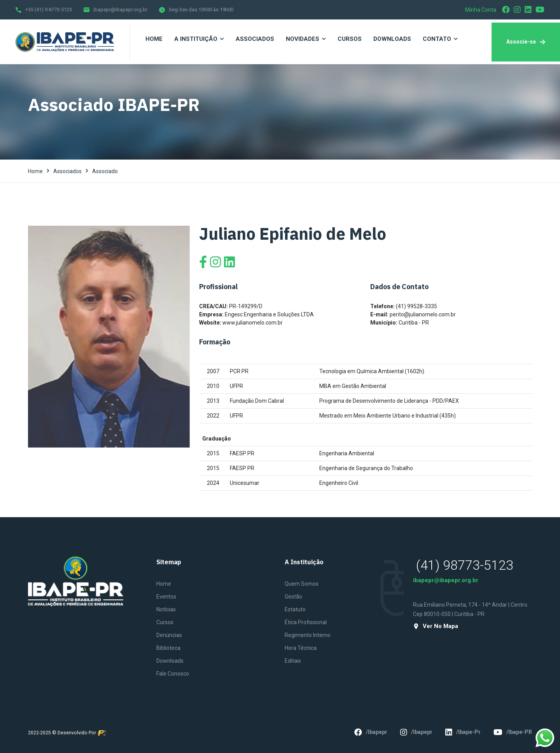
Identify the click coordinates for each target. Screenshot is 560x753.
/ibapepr (371, 732)
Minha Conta (481, 10)
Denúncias (169, 635)
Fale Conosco (173, 674)
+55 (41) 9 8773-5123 (49, 10)
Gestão (293, 597)
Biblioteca (168, 648)
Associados (67, 171)
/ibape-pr (463, 732)
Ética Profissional (306, 622)
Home (35, 171)
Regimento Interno (308, 635)
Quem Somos (302, 584)
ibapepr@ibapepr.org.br (120, 10)
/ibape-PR (513, 732)
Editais (293, 661)
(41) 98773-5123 (465, 565)
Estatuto (295, 609)
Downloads (170, 661)
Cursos (165, 622)
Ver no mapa (436, 626)
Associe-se (526, 42)
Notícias (166, 609)
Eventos (166, 597)
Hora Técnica (301, 648)
